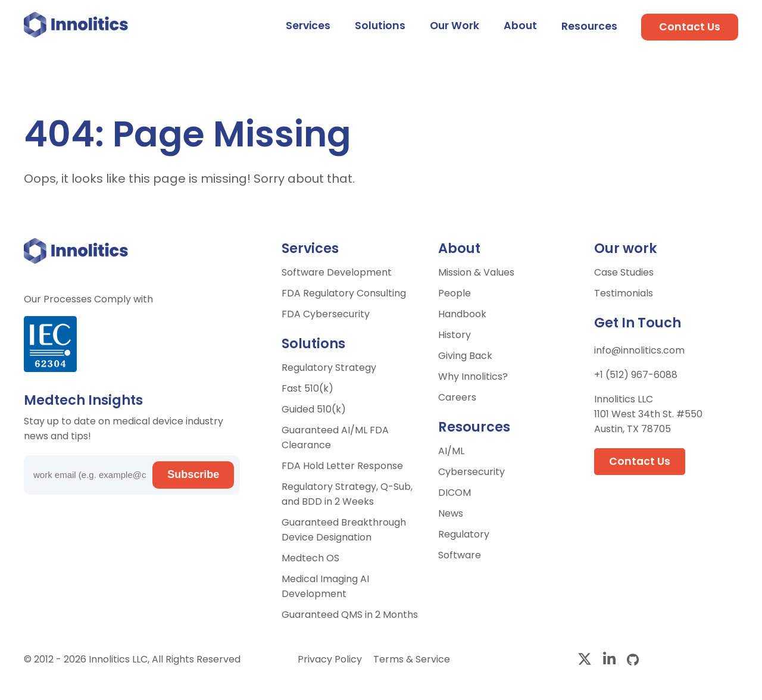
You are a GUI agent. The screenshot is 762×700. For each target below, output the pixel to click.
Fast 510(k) (307, 388)
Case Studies (624, 272)
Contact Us (690, 27)
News (451, 513)
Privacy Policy (331, 659)
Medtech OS (310, 558)
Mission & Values (476, 272)
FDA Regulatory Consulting (344, 293)
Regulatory (464, 534)
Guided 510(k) (314, 409)
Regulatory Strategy (329, 368)
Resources (589, 26)
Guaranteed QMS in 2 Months (350, 615)
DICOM (455, 493)
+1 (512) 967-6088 (636, 375)
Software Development (337, 272)
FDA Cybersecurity (326, 314)
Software (460, 555)
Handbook (462, 314)
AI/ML (451, 451)
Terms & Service (412, 659)
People (455, 293)
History (455, 335)
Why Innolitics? (473, 376)
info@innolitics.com (639, 350)
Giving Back (465, 356)
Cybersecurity (471, 472)
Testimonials (624, 293)
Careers (457, 397)
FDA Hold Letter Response (342, 466)
